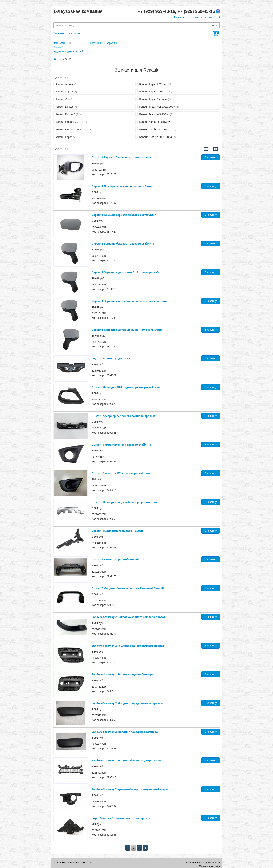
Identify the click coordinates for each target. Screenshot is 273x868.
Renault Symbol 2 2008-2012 (159, 129)
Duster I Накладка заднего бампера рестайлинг (124, 502)
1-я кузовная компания (79, 863)
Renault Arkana (66, 84)
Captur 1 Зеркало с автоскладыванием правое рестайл (130, 301)
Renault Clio (64, 99)
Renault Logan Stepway (155, 99)
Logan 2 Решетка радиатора (111, 358)
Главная (59, 33)
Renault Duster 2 (68, 114)
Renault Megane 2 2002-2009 (159, 107)
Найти (213, 25)
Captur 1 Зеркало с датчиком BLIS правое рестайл (126, 272)
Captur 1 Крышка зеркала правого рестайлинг (124, 215)
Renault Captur (66, 91)
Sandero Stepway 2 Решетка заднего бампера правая (128, 646)
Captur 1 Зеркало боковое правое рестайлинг (123, 243)
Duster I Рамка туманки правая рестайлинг (122, 445)
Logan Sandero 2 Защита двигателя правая (121, 818)
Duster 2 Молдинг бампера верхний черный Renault (128, 588)
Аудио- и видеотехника (67, 51)
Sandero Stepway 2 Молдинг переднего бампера (125, 732)
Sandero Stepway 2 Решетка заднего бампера (123, 674)
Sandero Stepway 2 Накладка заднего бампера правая (129, 617)
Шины (57, 47)
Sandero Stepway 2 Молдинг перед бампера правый (127, 703)
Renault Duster (66, 107)
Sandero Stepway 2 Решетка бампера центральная (126, 760)
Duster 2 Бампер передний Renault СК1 (119, 559)
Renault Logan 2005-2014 (157, 91)
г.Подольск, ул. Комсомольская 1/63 (195, 17)
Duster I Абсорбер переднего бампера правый (123, 416)
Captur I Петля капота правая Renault (117, 531)
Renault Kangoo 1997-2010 (74, 129)
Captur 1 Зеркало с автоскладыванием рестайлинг (127, 330)
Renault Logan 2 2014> (155, 84)
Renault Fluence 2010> (71, 122)
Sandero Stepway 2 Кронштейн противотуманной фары (130, 789)
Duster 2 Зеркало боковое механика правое (122, 157)
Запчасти (59, 43)
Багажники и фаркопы (103, 43)
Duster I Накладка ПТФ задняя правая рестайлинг (126, 387)
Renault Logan (66, 137)
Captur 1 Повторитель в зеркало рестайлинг (122, 186)
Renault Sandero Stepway (157, 122)
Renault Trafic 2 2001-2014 (157, 137)
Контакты (74, 33)
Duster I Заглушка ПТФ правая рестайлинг (121, 473)
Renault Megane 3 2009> (156, 114)
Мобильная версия (209, 866)
